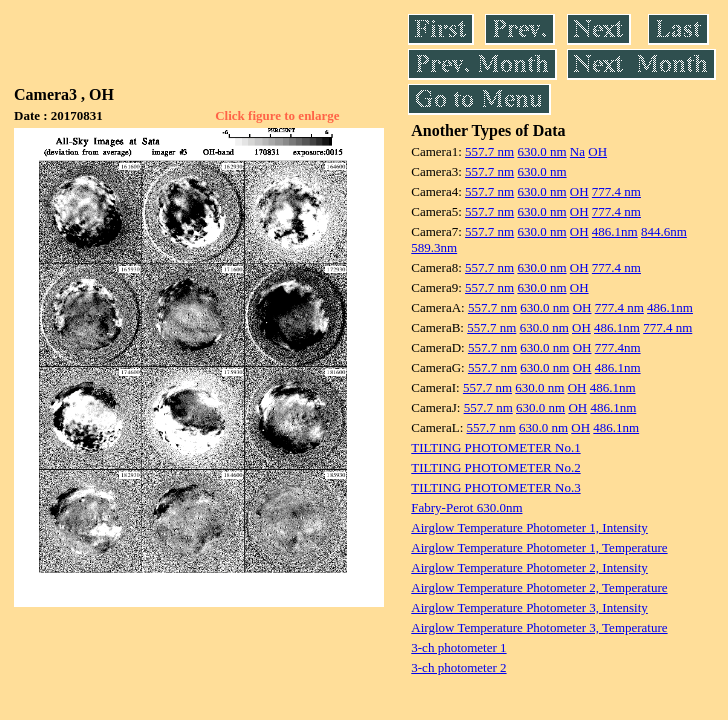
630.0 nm (541, 151)
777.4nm (618, 347)
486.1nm (615, 231)
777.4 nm (616, 191)
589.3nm (434, 247)
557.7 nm (489, 151)
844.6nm (664, 231)
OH (597, 151)
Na (577, 151)
